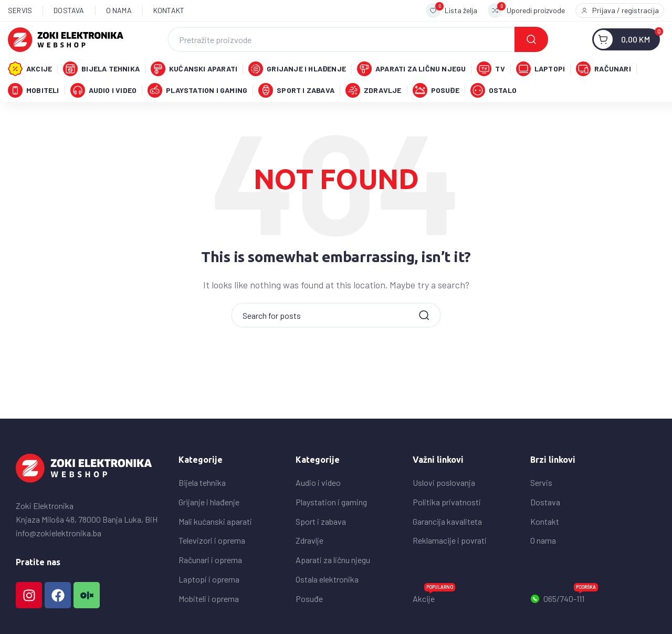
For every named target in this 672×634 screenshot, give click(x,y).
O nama (543, 561)
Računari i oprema (210, 580)
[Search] (358, 43)
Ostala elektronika (327, 600)
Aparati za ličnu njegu (333, 580)
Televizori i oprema (212, 561)
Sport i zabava (321, 542)
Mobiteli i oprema (209, 619)
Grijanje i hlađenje (209, 522)
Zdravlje (309, 561)
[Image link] (84, 488)
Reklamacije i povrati (450, 561)
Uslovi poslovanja (444, 503)
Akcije (434, 617)
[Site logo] (66, 41)
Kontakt (545, 542)
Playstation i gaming (331, 522)
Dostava (545, 522)
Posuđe (309, 619)
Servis (541, 503)
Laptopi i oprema (209, 600)
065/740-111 (564, 617)
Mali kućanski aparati (215, 542)
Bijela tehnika (202, 503)
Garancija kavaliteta (447, 542)
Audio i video (318, 503)
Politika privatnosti (447, 522)
